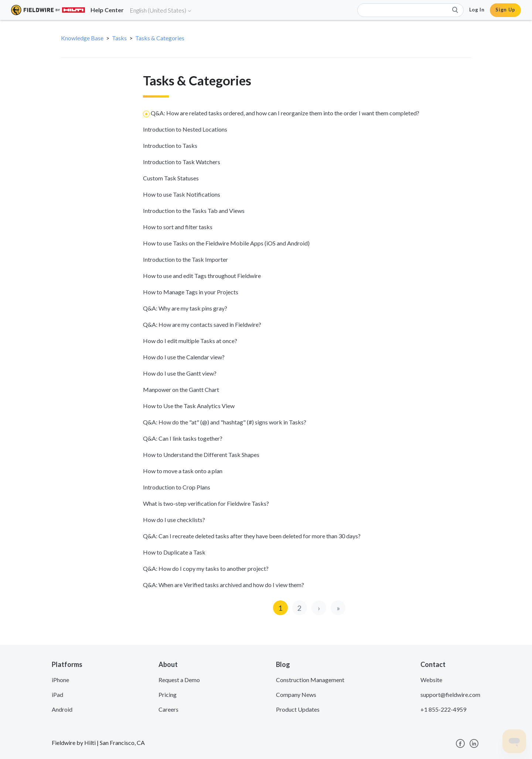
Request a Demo (179, 680)
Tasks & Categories (160, 38)
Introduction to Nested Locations (185, 129)
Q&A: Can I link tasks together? (183, 438)
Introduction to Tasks (170, 145)
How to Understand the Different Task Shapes (201, 455)
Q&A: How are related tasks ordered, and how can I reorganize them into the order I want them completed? (285, 113)
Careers (168, 709)
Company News (296, 694)
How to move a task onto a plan (183, 471)
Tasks (119, 38)
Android (62, 709)
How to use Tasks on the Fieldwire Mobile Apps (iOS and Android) (226, 243)
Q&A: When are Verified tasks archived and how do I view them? (224, 585)
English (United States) (161, 10)
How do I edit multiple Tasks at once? (190, 341)
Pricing (168, 694)
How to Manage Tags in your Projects (191, 292)
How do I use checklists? (174, 520)
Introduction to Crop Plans (177, 487)
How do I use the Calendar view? (184, 357)
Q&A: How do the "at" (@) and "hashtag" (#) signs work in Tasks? (225, 422)
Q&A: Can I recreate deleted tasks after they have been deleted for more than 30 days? (252, 536)
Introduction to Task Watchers (182, 162)
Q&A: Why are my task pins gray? (185, 308)
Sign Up (505, 10)
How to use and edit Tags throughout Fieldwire (202, 276)
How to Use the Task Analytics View (189, 406)
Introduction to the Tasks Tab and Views (194, 211)
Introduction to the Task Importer (185, 259)
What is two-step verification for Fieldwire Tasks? (206, 503)
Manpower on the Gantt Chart (181, 389)
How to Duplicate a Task (174, 552)
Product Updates (298, 709)
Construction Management (310, 680)
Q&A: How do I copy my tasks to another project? (206, 568)
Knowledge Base (82, 38)
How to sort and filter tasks (178, 227)
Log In (477, 10)
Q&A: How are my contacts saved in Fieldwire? (202, 324)
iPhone (60, 680)
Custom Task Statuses (171, 178)
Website (431, 680)
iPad (57, 694)
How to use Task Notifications (182, 194)
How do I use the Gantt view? (180, 373)
